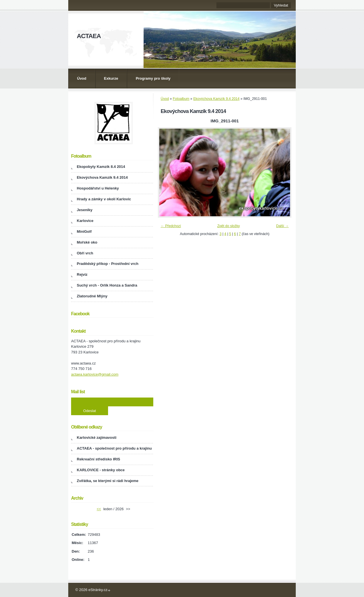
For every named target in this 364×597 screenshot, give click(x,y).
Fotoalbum (181, 99)
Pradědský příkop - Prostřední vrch (108, 264)
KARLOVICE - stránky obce (101, 470)
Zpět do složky (229, 226)
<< (99, 509)
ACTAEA (89, 36)
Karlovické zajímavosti (97, 438)
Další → (282, 226)
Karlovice (85, 221)
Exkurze (111, 78)
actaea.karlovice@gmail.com (95, 374)
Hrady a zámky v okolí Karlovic (104, 199)
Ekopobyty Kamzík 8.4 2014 (101, 167)
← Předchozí (171, 226)
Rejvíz (82, 274)
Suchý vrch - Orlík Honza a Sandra (107, 285)
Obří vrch (85, 253)
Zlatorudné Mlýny (92, 296)
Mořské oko (87, 242)
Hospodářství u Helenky (98, 188)
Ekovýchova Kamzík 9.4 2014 (217, 99)
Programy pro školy (153, 78)
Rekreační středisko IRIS (98, 459)
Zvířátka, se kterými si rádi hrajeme (108, 481)
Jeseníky (85, 210)
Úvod (82, 78)
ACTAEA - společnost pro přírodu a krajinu (114, 448)
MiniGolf (84, 231)
